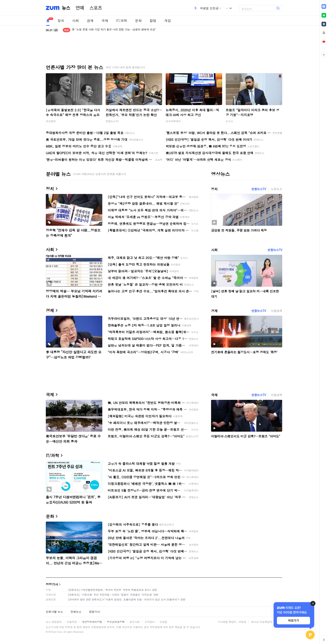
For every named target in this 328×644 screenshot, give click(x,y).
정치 (61, 21)
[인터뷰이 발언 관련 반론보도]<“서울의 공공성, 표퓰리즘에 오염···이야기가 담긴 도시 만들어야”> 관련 (127, 599)
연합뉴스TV (112, 121)
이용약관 (72, 622)
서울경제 (277, 311)
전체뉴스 (76, 612)
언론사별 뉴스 (54, 612)
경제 (90, 21)
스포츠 (96, 8)
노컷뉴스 (277, 189)
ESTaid (52, 632)
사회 (76, 21)
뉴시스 (229, 121)
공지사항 (135, 622)
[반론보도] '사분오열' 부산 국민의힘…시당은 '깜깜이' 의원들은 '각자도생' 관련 (113, 595)
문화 (138, 21)
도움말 (163, 622)
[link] (324, 6)
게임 (168, 21)
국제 (105, 21)
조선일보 (51, 121)
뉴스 (66, 8)
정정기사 (52, 584)
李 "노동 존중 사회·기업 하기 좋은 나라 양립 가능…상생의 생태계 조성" (114, 30)
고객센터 (150, 622)
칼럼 (153, 21)
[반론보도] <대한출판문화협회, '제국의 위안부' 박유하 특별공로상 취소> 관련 (112, 590)
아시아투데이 (173, 121)
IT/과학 (122, 21)
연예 (80, 8)
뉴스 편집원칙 (54, 622)
